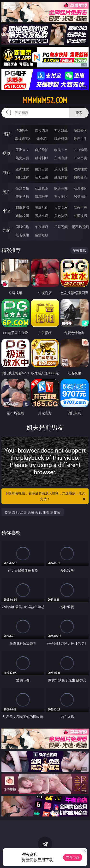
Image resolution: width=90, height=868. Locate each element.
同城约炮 (22, 227)
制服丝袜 (22, 177)
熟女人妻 (22, 158)
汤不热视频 (80, 227)
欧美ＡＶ (61, 150)
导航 (6, 230)
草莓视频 (61, 227)
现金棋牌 (61, 139)
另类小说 (42, 216)
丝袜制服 (42, 158)
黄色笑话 (61, 216)
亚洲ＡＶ (22, 150)
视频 (6, 153)
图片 (6, 192)
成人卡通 (61, 169)
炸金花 (42, 139)
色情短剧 (42, 235)
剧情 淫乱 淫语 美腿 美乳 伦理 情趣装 (33, 512)
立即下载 (73, 857)
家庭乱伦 (42, 207)
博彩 (6, 134)
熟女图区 (61, 196)
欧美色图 (61, 188)
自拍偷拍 (42, 150)
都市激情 (22, 207)
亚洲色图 (42, 188)
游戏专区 (80, 130)
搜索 (79, 113)
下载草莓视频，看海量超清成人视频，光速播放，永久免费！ (46, 496)
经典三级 (42, 177)
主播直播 (61, 158)
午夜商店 (42, 227)
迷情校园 (22, 216)
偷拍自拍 (42, 169)
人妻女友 (61, 207)
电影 (6, 172)
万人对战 (61, 130)
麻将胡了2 (22, 139)
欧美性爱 (80, 169)
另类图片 (80, 196)
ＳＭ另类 (80, 158)
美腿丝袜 (22, 196)
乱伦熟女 (61, 177)
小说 (6, 211)
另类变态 (80, 177)
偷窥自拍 (22, 188)
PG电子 (22, 130)
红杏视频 (22, 235)
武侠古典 (80, 207)
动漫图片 (80, 188)
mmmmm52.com (45, 100)
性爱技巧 (80, 216)
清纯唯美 (42, 196)
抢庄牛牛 (80, 139)
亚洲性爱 (22, 169)
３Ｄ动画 (80, 150)
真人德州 (42, 130)
